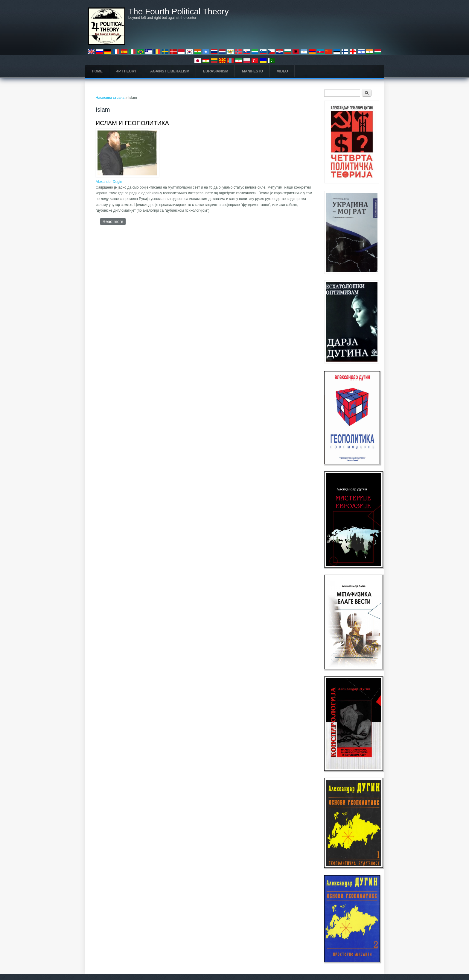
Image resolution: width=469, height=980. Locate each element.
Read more (114, 221)
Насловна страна (110, 98)
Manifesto (252, 71)
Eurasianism (216, 71)
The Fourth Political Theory (179, 12)
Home (97, 71)
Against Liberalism (170, 71)
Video (283, 71)
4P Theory (126, 71)
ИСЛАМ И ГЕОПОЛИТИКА (132, 123)
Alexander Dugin (109, 182)
